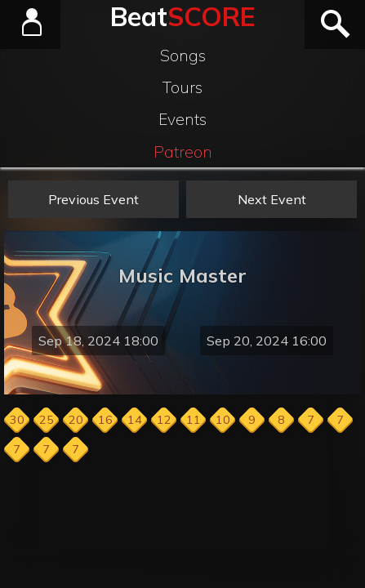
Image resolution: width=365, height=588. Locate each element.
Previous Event (93, 199)
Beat (182, 16)
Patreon (183, 152)
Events (182, 119)
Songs (183, 56)
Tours (182, 87)
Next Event (272, 199)
